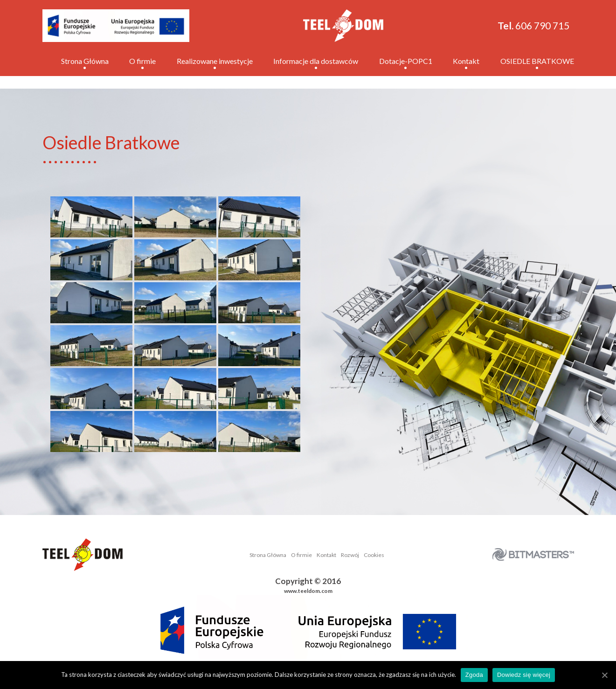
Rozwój (350, 555)
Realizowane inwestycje (215, 61)
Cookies (374, 555)
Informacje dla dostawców (316, 61)
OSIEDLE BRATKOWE (537, 61)
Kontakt (466, 61)
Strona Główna (85, 61)
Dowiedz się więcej (524, 675)
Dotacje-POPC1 (406, 61)
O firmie (142, 61)
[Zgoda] (604, 675)
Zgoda (474, 675)
